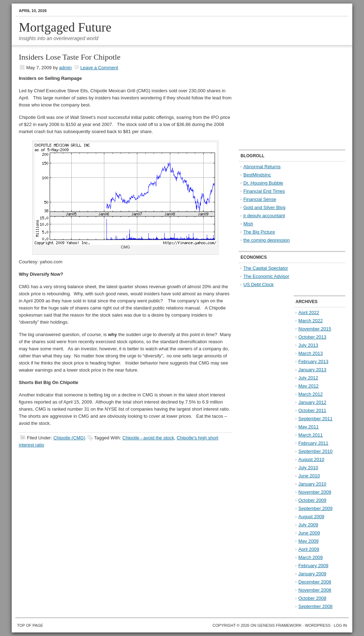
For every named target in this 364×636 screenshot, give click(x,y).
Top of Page (30, 625)
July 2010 (308, 468)
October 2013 (312, 337)
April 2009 (309, 549)
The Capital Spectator (266, 268)
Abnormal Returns (262, 167)
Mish (248, 224)
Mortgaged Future (65, 27)
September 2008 (315, 606)
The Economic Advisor (266, 276)
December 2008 (315, 582)
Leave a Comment (99, 68)
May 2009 (308, 541)
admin (65, 68)
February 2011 (313, 443)
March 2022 (311, 321)
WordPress (318, 625)
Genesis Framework (280, 625)
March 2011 (311, 435)
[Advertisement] (283, 98)
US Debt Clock (258, 284)
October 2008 (312, 598)
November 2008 (315, 590)
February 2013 (313, 361)
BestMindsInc (257, 175)
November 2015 (315, 329)
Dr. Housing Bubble (263, 183)
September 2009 (315, 508)
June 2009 (309, 533)
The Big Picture (259, 232)
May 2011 (308, 427)
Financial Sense (260, 199)
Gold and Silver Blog (264, 207)
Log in (340, 625)
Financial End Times (264, 191)
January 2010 (312, 484)
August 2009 (311, 517)
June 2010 (309, 476)
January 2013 (312, 370)
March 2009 (311, 557)
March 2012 (311, 394)
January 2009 (312, 574)
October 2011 (312, 410)
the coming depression (267, 240)
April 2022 (309, 312)
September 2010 (315, 451)
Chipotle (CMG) (69, 438)
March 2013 (311, 353)
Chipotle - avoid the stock (148, 438)
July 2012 (308, 378)
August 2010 (311, 459)
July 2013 (308, 345)
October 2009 (312, 500)
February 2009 (313, 566)
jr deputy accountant (264, 216)
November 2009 (315, 492)
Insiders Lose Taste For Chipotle (70, 57)
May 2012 (308, 386)
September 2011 (315, 419)
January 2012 (312, 402)
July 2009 (308, 525)
